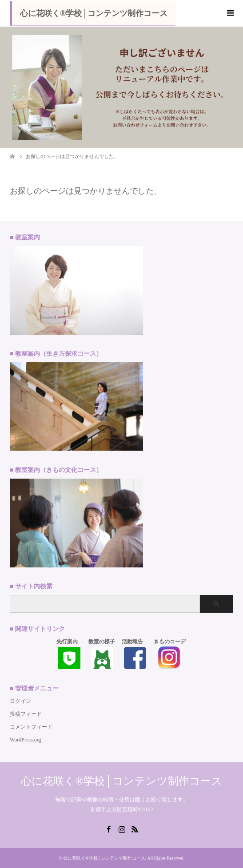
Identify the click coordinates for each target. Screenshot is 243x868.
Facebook (108, 828)
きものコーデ (170, 642)
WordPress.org (25, 740)
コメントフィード (31, 727)
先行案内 (67, 642)
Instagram (122, 828)
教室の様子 (102, 642)
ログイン (20, 701)
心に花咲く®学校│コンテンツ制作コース (94, 13)
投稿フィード (26, 714)
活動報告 (132, 642)
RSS (135, 828)
